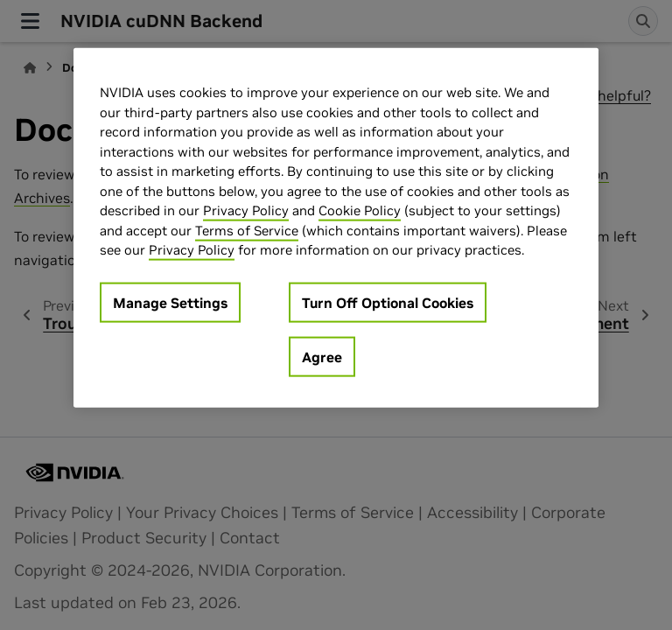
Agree (322, 356)
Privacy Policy (246, 210)
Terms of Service (247, 230)
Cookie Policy (360, 210)
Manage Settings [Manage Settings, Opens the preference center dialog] (170, 302)
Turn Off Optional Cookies (388, 302)
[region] (336, 228)
